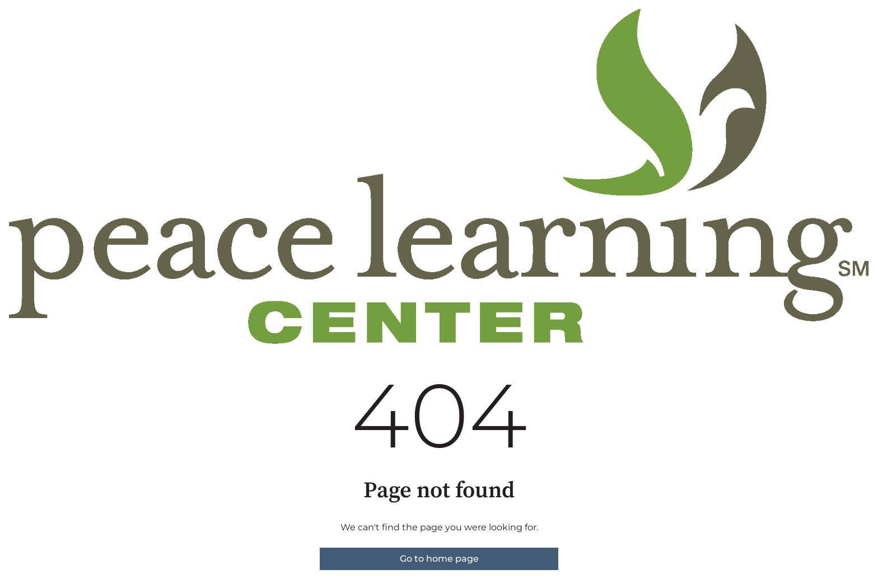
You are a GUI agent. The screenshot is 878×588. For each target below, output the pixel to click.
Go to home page (439, 559)
